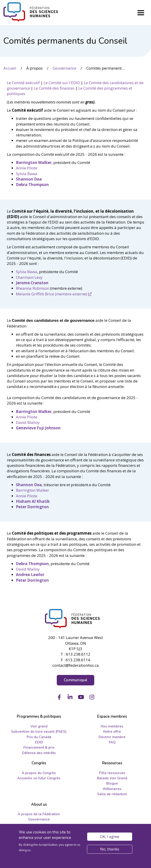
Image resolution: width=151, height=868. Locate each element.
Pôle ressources (112, 773)
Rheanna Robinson (33, 288)
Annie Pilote (27, 168)
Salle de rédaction (112, 794)
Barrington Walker (32, 490)
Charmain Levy (29, 277)
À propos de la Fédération (39, 814)
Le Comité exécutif (23, 83)
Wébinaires (112, 789)
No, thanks (110, 849)
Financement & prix (39, 747)
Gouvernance (64, 68)
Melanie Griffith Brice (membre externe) (51, 294)
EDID (39, 742)
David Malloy (28, 422)
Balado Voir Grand (112, 778)
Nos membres (112, 726)
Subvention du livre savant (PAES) (39, 732)
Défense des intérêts (39, 753)
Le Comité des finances (54, 88)
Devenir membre (112, 737)
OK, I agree (110, 837)
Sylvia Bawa (27, 174)
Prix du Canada (39, 737)
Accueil (10, 68)
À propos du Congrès (39, 773)
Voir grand (39, 726)
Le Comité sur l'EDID (62, 83)
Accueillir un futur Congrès (39, 778)
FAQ (112, 742)
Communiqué (75, 680)
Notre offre (112, 732)
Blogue (112, 783)
